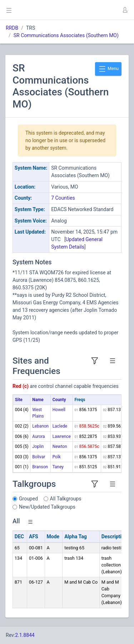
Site (19, 400)
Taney (58, 467)
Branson (40, 467)
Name (38, 400)
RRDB (12, 28)
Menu (108, 69)
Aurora (38, 436)
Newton (60, 446)
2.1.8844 (25, 635)
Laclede (60, 426)
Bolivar (39, 457)
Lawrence (62, 436)
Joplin (38, 446)
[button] (125, 10)
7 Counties (63, 198)
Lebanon (40, 426)
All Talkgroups (66, 499)
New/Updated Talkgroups (47, 507)
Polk (57, 457)
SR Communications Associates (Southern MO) (66, 35)
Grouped (28, 499)
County (59, 400)
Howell (59, 410)
